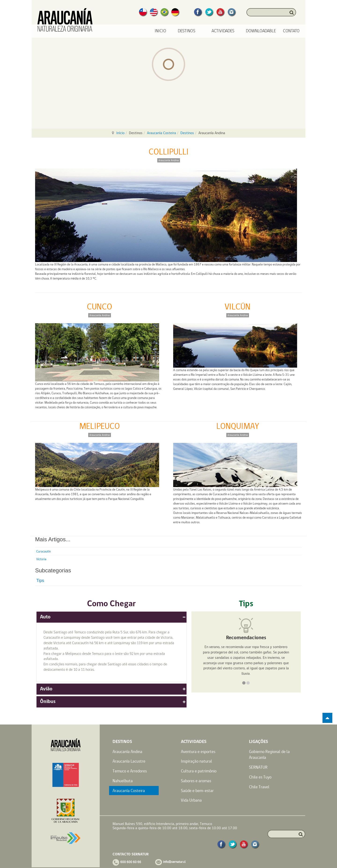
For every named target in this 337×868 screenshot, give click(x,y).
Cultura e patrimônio (199, 771)
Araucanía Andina (127, 751)
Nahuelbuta (123, 781)
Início (120, 133)
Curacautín (44, 551)
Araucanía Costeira (161, 133)
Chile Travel (259, 787)
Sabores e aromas (196, 781)
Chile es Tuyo (260, 777)
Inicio (160, 31)
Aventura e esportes (198, 751)
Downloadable (261, 31)
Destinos (187, 133)
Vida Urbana (191, 800)
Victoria (41, 559)
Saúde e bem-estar (197, 791)
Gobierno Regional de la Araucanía (269, 755)
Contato (291, 31)
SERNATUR (258, 767)
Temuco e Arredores (130, 771)
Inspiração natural (196, 761)
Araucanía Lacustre (129, 761)
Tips (40, 581)
